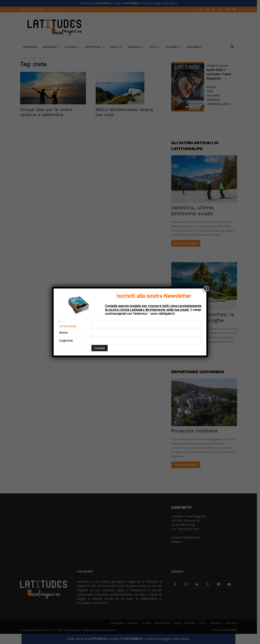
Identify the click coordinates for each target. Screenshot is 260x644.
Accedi (55, 9)
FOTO (156, 47)
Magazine (52, 47)
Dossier (73, 47)
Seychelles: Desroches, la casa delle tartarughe (204, 317)
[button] (234, 47)
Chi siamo (175, 47)
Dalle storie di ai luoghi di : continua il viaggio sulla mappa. (130, 639)
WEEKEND (137, 47)
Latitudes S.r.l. (50, 630)
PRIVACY (178, 542)
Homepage (31, 47)
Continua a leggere (187, 243)
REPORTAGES (96, 47)
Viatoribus (196, 47)
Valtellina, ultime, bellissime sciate (194, 211)
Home (25, 58)
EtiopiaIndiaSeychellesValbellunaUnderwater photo (220, 95)
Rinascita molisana (196, 431)
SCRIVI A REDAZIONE (187, 538)
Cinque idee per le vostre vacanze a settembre (48, 112)
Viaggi (118, 47)
